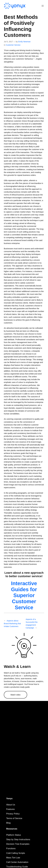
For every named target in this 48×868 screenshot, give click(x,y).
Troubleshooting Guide (17, 867)
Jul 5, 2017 (8, 42)
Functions (11, 848)
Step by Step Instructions (18, 839)
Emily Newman (24, 42)
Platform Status (14, 835)
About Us (11, 805)
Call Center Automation (17, 862)
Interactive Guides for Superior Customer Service (24, 595)
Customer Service (13, 45)
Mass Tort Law (13, 858)
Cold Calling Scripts (16, 853)
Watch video (15, 695)
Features (10, 809)
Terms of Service (14, 818)
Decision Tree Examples (18, 844)
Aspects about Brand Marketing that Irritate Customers (12, 624)
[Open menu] (43, 6)
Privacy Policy (13, 814)
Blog (8, 823)
